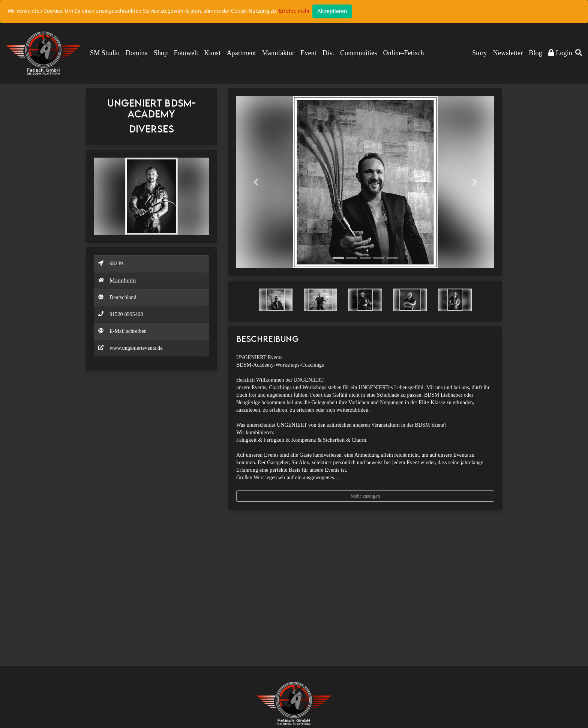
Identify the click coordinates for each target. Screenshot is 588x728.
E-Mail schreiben (128, 331)
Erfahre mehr (294, 11)
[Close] (332, 11)
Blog (535, 53)
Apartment (241, 53)
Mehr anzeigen (365, 496)
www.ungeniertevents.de (136, 348)
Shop (161, 53)
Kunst (213, 53)
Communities (359, 53)
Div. (328, 53)
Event (308, 53)
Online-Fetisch (404, 53)
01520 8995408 (126, 314)
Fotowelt (186, 53)
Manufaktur (278, 53)
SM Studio (105, 53)
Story (480, 53)
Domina (137, 53)
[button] (579, 53)
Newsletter (508, 53)
